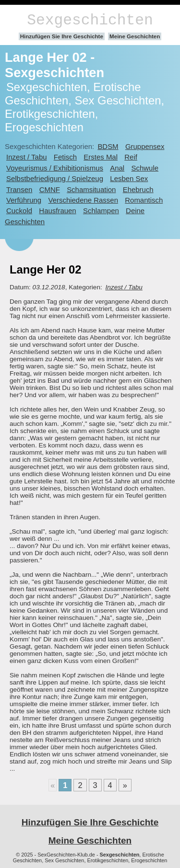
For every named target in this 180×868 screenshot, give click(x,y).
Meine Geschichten (135, 36)
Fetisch (65, 157)
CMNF (50, 189)
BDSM (108, 146)
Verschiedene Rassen (83, 200)
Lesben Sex (129, 178)
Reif (131, 157)
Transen (19, 189)
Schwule (145, 168)
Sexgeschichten (90, 20)
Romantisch (144, 200)
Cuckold (19, 211)
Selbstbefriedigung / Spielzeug (55, 178)
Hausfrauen (57, 211)
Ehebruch (138, 189)
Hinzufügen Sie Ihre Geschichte (62, 36)
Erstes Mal (101, 157)
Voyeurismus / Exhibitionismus (55, 168)
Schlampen (101, 211)
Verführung (24, 200)
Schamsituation (91, 189)
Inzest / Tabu (27, 157)
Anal (117, 168)
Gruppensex (145, 146)
